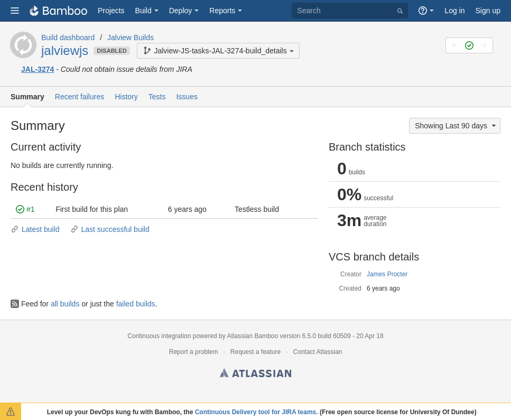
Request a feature (256, 352)
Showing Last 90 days (456, 126)
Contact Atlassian (318, 352)
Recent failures (80, 97)
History (126, 97)
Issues (187, 97)
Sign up (488, 11)
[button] (15, 11)
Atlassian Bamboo (252, 336)
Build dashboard (68, 38)
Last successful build (110, 229)
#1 (25, 209)
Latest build (35, 229)
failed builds (136, 304)
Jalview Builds (131, 38)
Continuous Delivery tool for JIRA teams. (257, 412)
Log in (454, 11)
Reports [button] (222, 11)
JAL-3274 (38, 69)
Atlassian (256, 375)
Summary (27, 97)
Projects (111, 11)
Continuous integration (159, 336)
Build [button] (143, 11)
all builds (65, 304)
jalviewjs (65, 50)
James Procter (387, 274)
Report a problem (194, 352)
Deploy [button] (181, 11)
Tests (157, 97)
